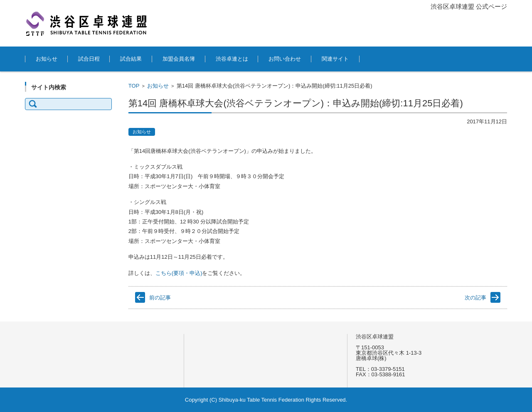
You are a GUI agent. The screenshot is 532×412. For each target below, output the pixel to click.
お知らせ (47, 59)
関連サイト (335, 59)
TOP (134, 86)
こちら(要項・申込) (179, 273)
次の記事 (475, 298)
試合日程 (89, 59)
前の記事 (160, 298)
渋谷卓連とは (232, 59)
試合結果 (131, 59)
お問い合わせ (285, 59)
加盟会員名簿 (179, 59)
